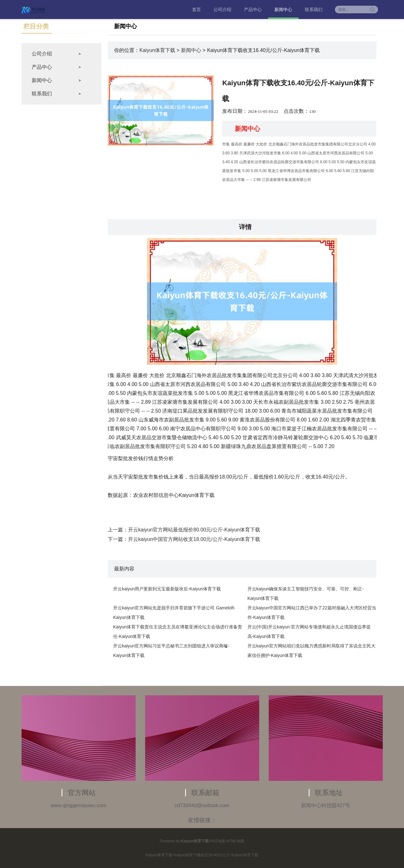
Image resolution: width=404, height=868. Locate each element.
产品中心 (253, 10)
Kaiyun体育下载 (157, 50)
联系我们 (314, 10)
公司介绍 (222, 10)
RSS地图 (218, 841)
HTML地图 (235, 841)
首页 (196, 10)
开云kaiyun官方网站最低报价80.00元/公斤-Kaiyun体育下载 (194, 530)
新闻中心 (283, 10)
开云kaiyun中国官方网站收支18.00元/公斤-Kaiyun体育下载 (194, 539)
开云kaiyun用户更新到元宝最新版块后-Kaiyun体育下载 (167, 589)
